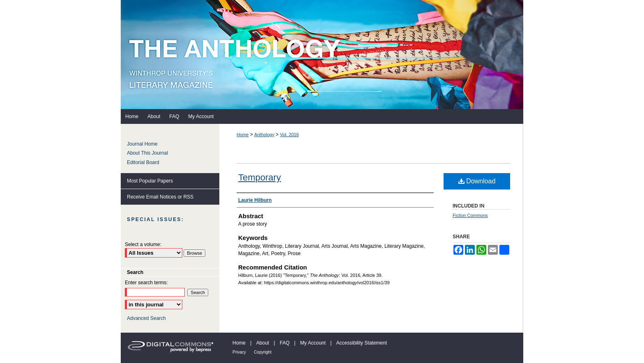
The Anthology (322, 55)
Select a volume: (143, 244)
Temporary (260, 177)
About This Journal (147, 153)
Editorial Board (143, 162)
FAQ (285, 343)
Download (477, 181)
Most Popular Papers (150, 181)
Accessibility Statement (362, 343)
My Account (313, 343)
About (263, 343)
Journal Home (142, 144)
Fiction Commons (470, 215)
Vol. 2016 (290, 135)
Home (243, 135)
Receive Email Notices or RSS (160, 197)
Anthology (264, 135)
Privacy (239, 352)
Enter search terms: (146, 283)
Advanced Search (146, 318)
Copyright (263, 352)
